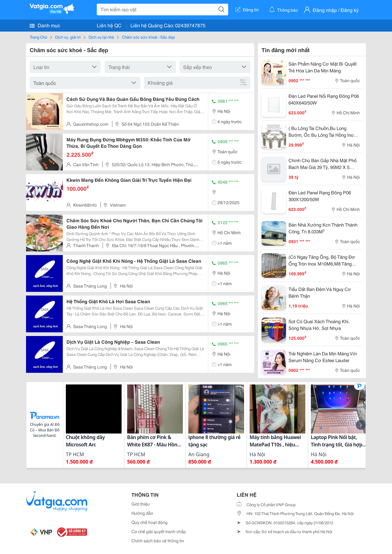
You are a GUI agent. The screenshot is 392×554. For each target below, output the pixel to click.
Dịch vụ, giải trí (68, 37)
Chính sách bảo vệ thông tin (158, 541)
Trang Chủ (38, 37)
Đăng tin (247, 10)
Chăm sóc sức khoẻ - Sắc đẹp (148, 37)
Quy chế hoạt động (149, 522)
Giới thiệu (141, 504)
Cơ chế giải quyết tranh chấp (159, 531)
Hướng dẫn (142, 513)
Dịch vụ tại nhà (101, 37)
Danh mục (45, 25)
